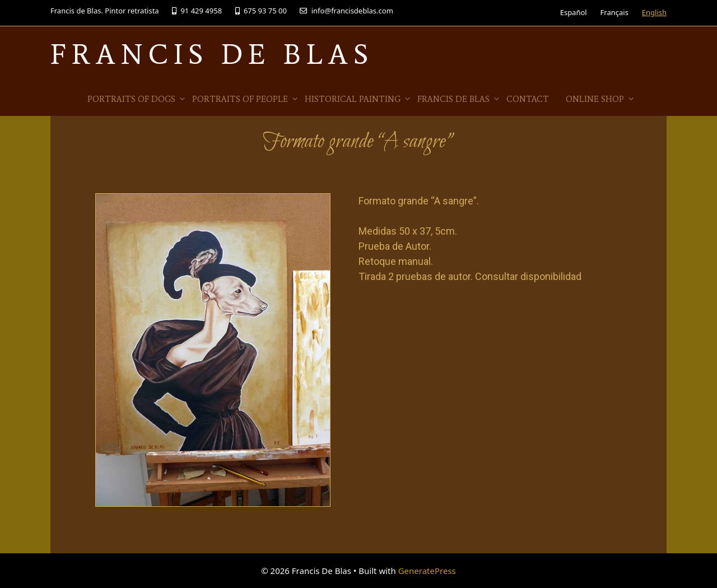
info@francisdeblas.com (346, 11)
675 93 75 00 (261, 11)
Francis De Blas (212, 54)
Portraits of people (246, 99)
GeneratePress (427, 571)
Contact (528, 99)
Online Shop (600, 99)
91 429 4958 (197, 11)
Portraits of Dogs (137, 99)
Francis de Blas (459, 99)
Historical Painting (358, 99)
